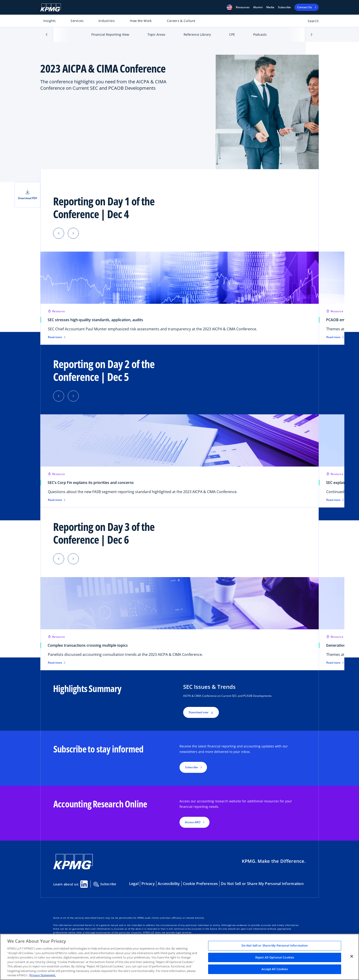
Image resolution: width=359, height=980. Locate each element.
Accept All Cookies (275, 969)
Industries (107, 21)
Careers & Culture (181, 21)
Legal (134, 884)
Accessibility (169, 884)
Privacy (148, 884)
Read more (57, 337)
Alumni (258, 7)
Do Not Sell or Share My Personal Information (262, 884)
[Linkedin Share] (84, 884)
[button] (229, 7)
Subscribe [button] (191, 767)
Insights (50, 21)
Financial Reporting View (110, 34)
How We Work (141, 21)
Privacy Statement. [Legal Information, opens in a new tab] (43, 975)
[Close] (352, 956)
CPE (232, 34)
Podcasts (260, 34)
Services (77, 21)
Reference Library (197, 34)
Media (270, 7)
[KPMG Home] (51, 7)
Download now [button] (201, 712)
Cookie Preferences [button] (200, 884)
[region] (179, 957)
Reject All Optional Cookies (275, 957)
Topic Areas (156, 34)
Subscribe (284, 7)
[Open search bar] (311, 22)
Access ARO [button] (193, 822)
